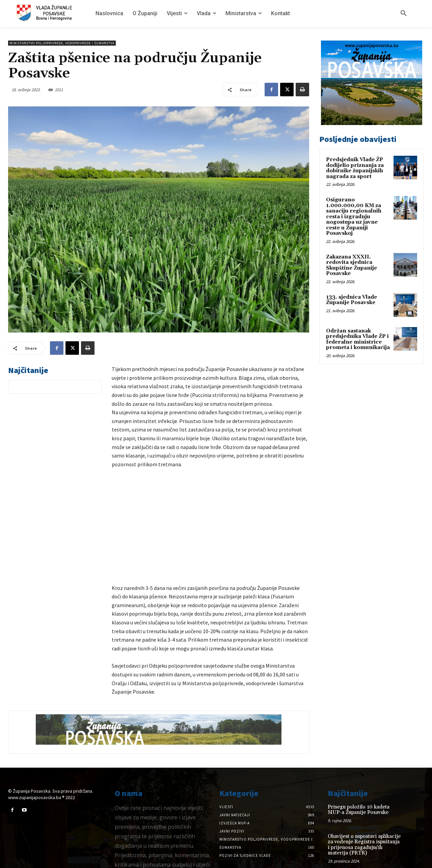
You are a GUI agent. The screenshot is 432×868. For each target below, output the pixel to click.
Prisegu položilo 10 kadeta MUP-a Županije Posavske (359, 786)
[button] (404, 14)
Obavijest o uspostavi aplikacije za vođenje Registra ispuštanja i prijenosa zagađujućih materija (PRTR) (364, 821)
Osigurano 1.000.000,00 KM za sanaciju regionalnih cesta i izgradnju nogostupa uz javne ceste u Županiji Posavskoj (354, 217)
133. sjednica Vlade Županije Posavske (352, 300)
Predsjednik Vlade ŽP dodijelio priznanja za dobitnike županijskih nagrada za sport (355, 168)
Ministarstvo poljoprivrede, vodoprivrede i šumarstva (62, 43)
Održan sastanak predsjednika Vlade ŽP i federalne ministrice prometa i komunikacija (358, 339)
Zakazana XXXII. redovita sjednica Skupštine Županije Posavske (352, 265)
